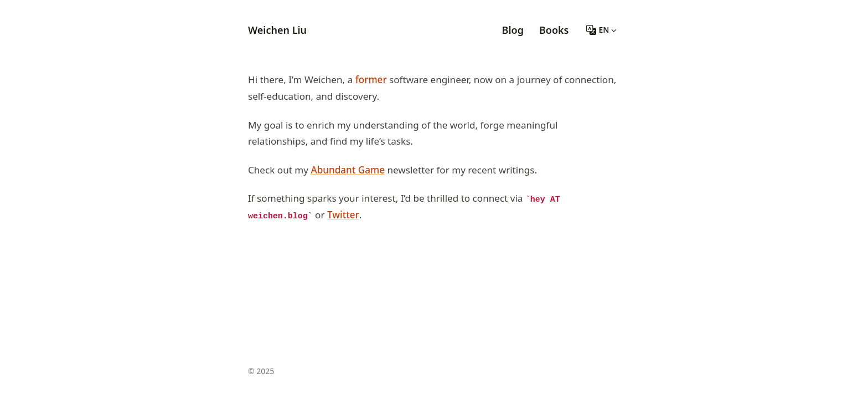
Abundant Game (348, 170)
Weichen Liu (277, 30)
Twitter (343, 215)
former (371, 80)
